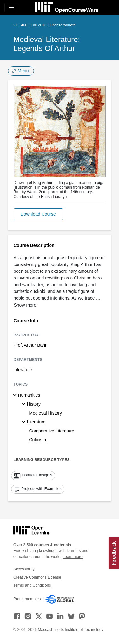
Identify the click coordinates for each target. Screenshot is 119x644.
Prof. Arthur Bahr (30, 345)
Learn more (73, 557)
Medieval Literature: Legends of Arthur (47, 44)
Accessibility (24, 569)
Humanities (29, 395)
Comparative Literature (52, 431)
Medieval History (46, 413)
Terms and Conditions (32, 585)
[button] (38, 214)
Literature (23, 370)
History (34, 404)
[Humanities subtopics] (16, 395)
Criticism (38, 440)
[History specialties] (25, 404)
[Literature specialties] (25, 422)
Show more (25, 305)
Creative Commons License (37, 577)
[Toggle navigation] (11, 8)
